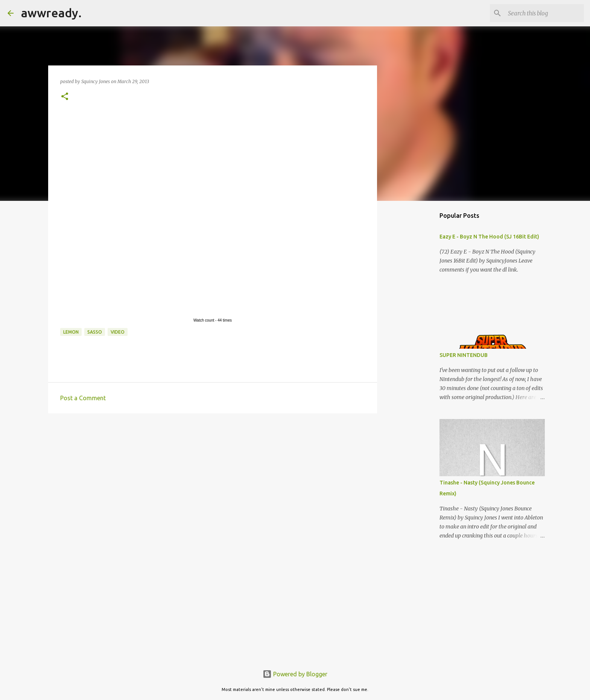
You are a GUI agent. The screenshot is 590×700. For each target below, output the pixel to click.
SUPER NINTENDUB (464, 355)
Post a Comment (83, 398)
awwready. (51, 13)
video (118, 332)
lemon (71, 332)
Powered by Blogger (295, 674)
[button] (65, 97)
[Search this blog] (544, 13)
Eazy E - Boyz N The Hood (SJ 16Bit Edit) (489, 237)
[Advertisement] (213, 477)
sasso (95, 332)
